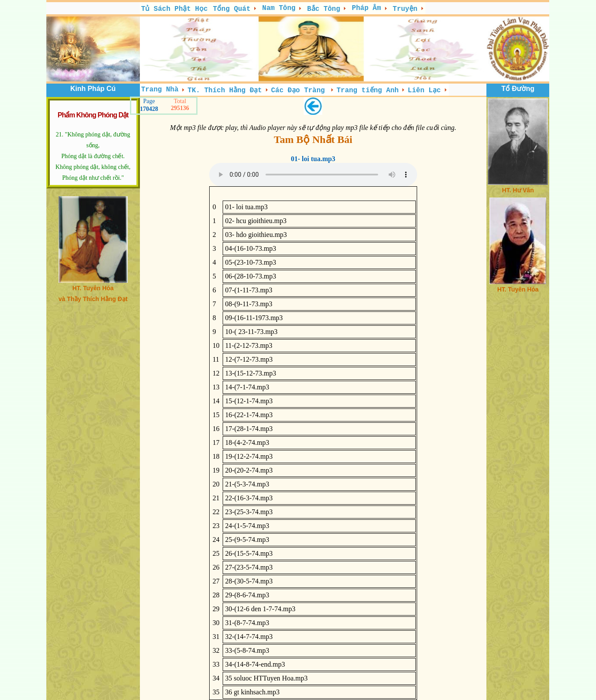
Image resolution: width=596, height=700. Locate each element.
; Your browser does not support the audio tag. (313, 175)
